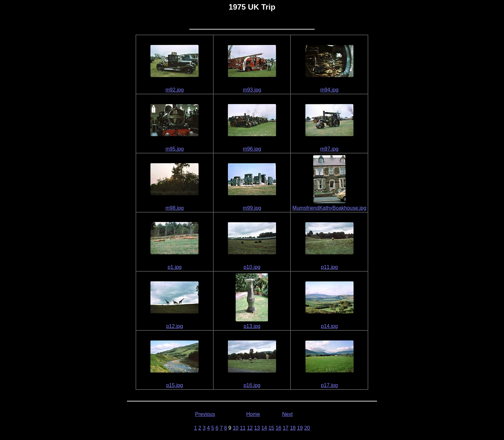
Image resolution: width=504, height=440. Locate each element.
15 (271, 428)
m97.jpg (329, 149)
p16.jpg (252, 385)
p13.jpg (252, 326)
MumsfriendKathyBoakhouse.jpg (329, 208)
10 (236, 428)
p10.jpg (252, 267)
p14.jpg (329, 326)
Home (253, 414)
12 (250, 428)
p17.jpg (329, 385)
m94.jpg (329, 90)
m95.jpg (175, 149)
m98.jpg (175, 208)
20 (307, 428)
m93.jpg (252, 90)
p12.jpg (175, 326)
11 (243, 428)
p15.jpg (175, 385)
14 (264, 428)
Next (288, 414)
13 (257, 428)
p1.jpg (175, 267)
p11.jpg (329, 267)
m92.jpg (175, 90)
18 (293, 428)
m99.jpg (252, 208)
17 (286, 428)
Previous (205, 414)
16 (278, 428)
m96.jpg (252, 149)
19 (300, 428)
